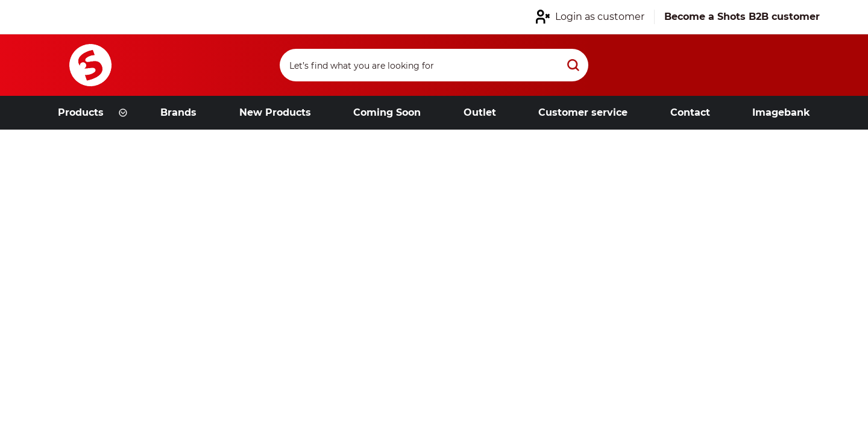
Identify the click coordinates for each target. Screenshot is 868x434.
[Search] (434, 65)
